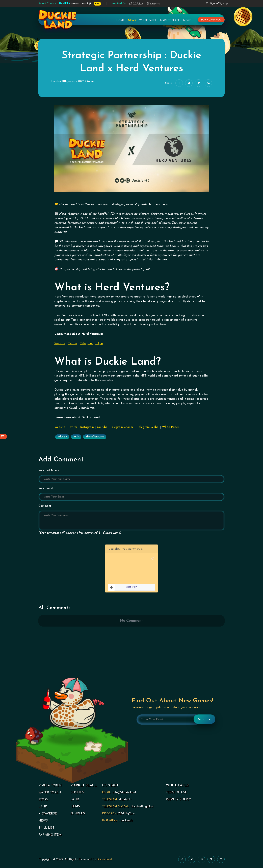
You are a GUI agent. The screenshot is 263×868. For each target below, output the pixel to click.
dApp (99, 344)
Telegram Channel (122, 427)
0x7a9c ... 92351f (63, 4)
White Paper (148, 21)
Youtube (102, 427)
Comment (45, 506)
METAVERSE (48, 814)
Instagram (87, 427)
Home (121, 21)
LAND (43, 807)
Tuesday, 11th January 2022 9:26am (72, 81)
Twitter (73, 344)
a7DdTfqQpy (126, 814)
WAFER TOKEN (50, 793)
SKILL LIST (46, 828)
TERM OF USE (176, 792)
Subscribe (204, 719)
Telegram (86, 344)
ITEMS (75, 807)
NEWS (43, 821)
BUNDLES (78, 814)
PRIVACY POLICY (178, 799)
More (187, 21)
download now (211, 20)
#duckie (62, 437)
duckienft (125, 799)
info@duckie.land (124, 792)
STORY (43, 800)
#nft (76, 437)
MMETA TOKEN (50, 786)
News (132, 21)
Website (60, 344)
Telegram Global (148, 427)
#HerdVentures (95, 437)
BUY (97, 4)
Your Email (46, 488)
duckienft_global (142, 807)
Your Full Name (49, 470)
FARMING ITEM (50, 835)
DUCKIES (77, 792)
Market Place (170, 21)
